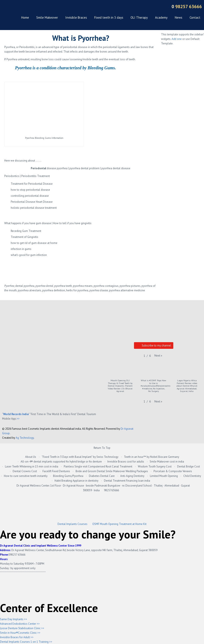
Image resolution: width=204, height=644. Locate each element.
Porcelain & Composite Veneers (173, 471)
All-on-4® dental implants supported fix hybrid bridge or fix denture (61, 462)
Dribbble (142, 7)
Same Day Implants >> (14, 619)
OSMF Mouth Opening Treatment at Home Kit (119, 524)
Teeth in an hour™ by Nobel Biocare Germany (151, 457)
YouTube (112, 7)
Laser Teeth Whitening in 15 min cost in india (32, 466)
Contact (195, 17)
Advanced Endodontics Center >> (20, 624)
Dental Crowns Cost (25, 471)
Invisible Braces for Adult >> (17, 637)
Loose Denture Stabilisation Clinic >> (22, 628)
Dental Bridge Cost (189, 466)
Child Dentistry (192, 476)
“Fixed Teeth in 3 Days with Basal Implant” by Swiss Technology (80, 457)
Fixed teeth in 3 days (109, 17)
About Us (31, 457)
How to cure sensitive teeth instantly (26, 476)
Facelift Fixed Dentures (56, 471)
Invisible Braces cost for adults (126, 462)
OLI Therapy (139, 17)
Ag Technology (25, 438)
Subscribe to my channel (154, 346)
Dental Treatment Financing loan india (127, 481)
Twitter (104, 7)
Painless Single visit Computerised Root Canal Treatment (98, 466)
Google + (97, 7)
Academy (161, 17)
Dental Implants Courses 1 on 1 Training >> (26, 642)
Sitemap (157, 7)
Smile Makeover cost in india (167, 462)
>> (18, 419)
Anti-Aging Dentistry (132, 476)
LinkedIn (127, 7)
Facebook (89, 7)
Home (25, 17)
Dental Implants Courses (72, 524)
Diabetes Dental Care (102, 476)
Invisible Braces (76, 17)
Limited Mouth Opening (164, 476)
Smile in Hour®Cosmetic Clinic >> (20, 633)
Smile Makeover (47, 17)
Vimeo (119, 7)
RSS (149, 7)
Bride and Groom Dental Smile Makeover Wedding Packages (112, 471)
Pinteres (134, 7)
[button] (158, 356)
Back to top (199, 431)
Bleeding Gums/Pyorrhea (68, 476)
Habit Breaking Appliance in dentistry (76, 481)
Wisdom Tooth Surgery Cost (155, 466)
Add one (177, 39)
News (179, 17)
